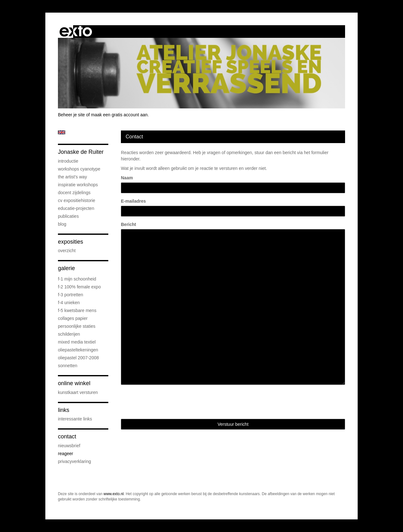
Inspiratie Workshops (78, 185)
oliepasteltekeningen (78, 350)
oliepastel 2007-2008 (78, 358)
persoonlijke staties (77, 326)
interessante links (75, 419)
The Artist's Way (72, 177)
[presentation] (169, 402)
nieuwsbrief (69, 446)
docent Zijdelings (74, 193)
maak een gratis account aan (119, 115)
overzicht (67, 251)
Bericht (128, 224)
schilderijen (69, 334)
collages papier (73, 318)
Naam (127, 178)
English (62, 132)
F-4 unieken (69, 303)
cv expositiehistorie (77, 200)
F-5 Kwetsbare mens (77, 310)
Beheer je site (71, 115)
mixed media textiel (77, 342)
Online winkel (74, 383)
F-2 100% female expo (79, 287)
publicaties (68, 216)
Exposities (71, 242)
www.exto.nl (114, 494)
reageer (65, 454)
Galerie (66, 268)
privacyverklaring (74, 461)
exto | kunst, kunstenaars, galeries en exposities (76, 32)
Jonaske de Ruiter (81, 152)
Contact (67, 437)
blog (62, 224)
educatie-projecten (76, 208)
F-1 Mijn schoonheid (77, 279)
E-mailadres (133, 201)
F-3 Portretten (71, 295)
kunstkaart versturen (78, 392)
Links (64, 410)
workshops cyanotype (79, 169)
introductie (68, 161)
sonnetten (68, 366)
